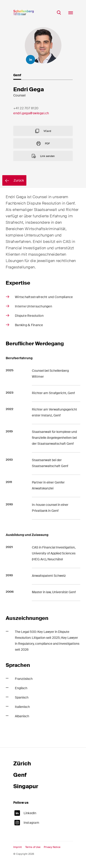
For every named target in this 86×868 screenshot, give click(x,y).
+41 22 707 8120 (26, 118)
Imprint (18, 850)
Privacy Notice (52, 850)
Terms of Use (33, 850)
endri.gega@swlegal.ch (31, 123)
